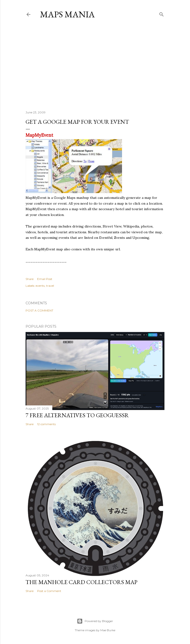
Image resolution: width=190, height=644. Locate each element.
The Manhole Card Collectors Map (81, 582)
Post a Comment (39, 310)
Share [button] (30, 279)
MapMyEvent (39, 135)
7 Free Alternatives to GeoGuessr (77, 415)
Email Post (45, 279)
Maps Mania (67, 14)
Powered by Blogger (95, 621)
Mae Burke (108, 630)
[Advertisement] (95, 65)
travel (50, 286)
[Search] (162, 13)
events (40, 286)
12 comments (46, 424)
